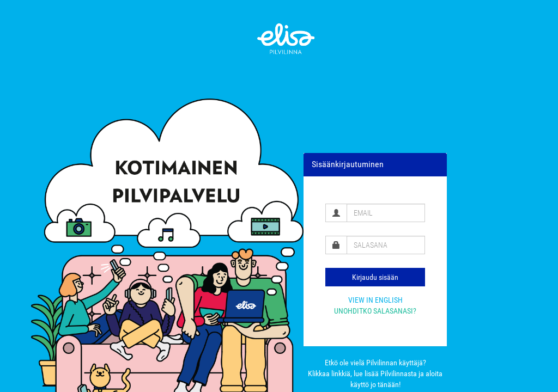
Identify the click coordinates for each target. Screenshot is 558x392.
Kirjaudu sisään (375, 277)
